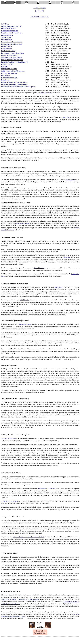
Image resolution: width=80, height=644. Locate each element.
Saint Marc (5, 24)
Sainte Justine (6, 37)
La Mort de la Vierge (8, 51)
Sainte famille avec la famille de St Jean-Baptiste (18, 87)
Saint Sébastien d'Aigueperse (11, 58)
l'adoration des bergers (22, 223)
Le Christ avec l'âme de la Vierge (13, 53)
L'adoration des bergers (10, 31)
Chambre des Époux (24, 324)
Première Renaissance (40, 17)
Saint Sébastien (7, 40)
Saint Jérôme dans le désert (11, 26)
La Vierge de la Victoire (9, 439)
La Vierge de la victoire (9, 73)
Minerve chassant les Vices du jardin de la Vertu (29, 537)
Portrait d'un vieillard (8, 28)
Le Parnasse (6, 75)
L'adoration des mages (9, 78)
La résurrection (7, 46)
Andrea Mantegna (40, 8)
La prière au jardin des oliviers (12, 33)
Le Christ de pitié (7, 64)
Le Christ (4, 66)
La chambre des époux (9, 55)
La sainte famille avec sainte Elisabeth (15, 62)
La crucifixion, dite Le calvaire (12, 44)
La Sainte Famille (33, 599)
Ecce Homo (5, 80)
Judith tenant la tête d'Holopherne (13, 71)
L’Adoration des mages (8, 599)
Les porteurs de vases (9, 69)
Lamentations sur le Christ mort (12, 60)
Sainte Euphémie (7, 35)
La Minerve (52, 489)
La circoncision (6, 49)
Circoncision (67, 257)
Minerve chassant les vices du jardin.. (14, 82)
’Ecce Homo (21, 599)
